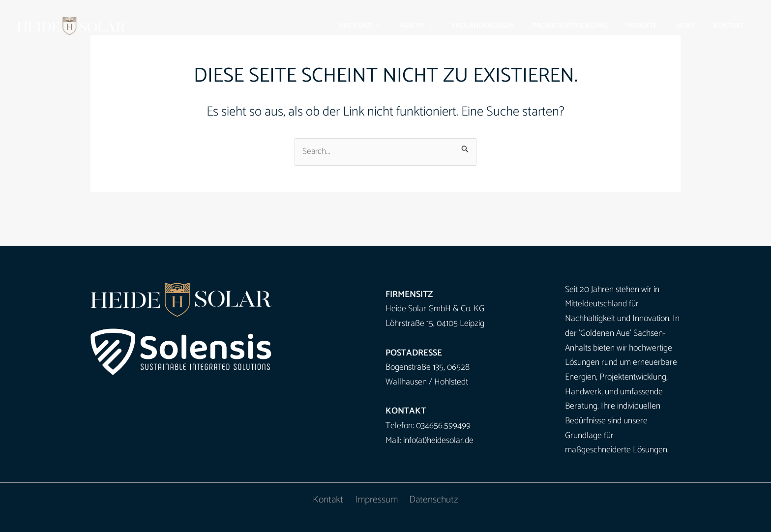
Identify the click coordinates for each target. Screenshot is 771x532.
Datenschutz (433, 500)
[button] (408, 26)
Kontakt (329, 500)
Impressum (376, 500)
